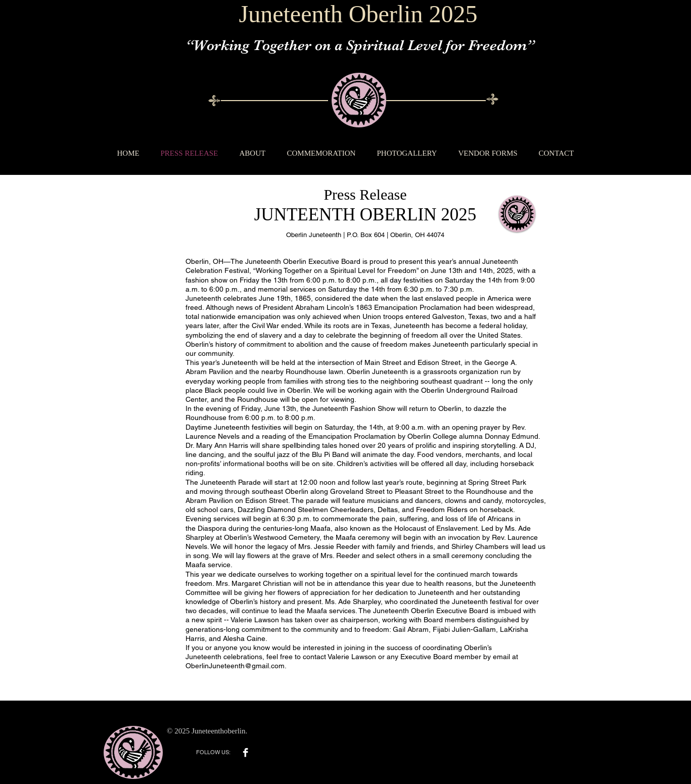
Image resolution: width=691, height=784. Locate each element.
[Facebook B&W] (245, 752)
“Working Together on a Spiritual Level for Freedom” (360, 45)
